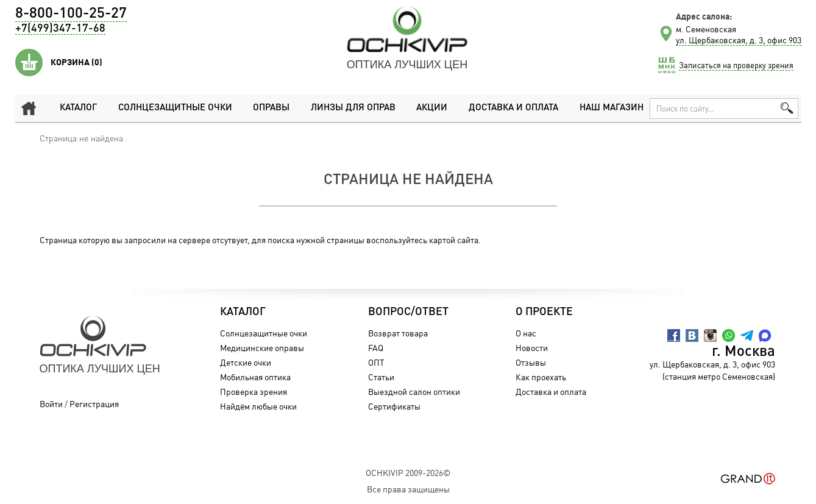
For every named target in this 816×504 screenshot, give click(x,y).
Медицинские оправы (262, 348)
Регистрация (94, 404)
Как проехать (541, 377)
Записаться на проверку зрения (736, 65)
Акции (432, 108)
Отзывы (531, 362)
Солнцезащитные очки (175, 108)
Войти (51, 404)
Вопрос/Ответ (408, 312)
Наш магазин (612, 108)
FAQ (376, 348)
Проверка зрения (254, 392)
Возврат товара (398, 333)
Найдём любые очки (258, 406)
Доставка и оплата (513, 108)
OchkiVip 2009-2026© (408, 473)
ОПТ (376, 362)
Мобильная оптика (255, 377)
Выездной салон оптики (414, 392)
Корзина (76, 62)
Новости (532, 348)
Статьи (381, 377)
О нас (526, 333)
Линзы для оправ (353, 108)
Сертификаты (394, 406)
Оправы (271, 108)
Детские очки (246, 362)
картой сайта (454, 240)
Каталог (78, 108)
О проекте (544, 312)
